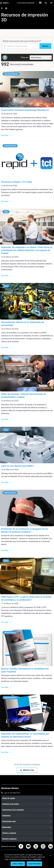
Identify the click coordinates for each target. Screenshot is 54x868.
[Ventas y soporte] (27, 833)
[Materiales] (27, 827)
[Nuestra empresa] (27, 839)
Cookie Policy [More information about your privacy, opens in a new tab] (37, 859)
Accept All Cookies (34, 864)
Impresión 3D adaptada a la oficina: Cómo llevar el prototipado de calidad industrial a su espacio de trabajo (27, 250)
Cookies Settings (18, 864)
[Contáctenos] (40, 3)
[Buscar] (45, 46)
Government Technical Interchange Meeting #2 (25, 110)
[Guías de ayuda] (27, 798)
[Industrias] (27, 816)
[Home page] (5, 8)
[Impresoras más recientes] (27, 810)
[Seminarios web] (27, 822)
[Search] (46, 3)
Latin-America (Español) (26, 3)
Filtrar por (25, 57)
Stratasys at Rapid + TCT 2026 (16, 182)
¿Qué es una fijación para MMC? (18, 466)
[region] (27, 860)
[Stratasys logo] (5, 3)
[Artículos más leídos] (27, 804)
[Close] (50, 855)
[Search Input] (21, 46)
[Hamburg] (51, 3)
